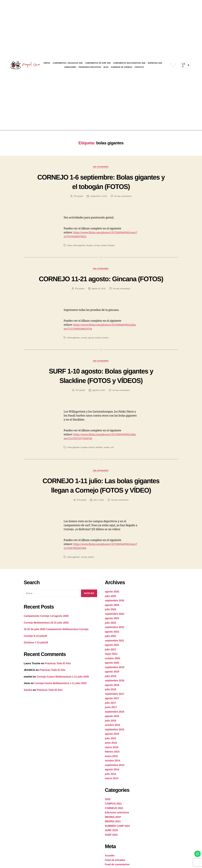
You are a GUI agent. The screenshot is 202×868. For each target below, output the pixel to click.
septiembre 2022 (115, 647)
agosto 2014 (112, 790)
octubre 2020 (113, 678)
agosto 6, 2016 (98, 401)
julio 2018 (111, 710)
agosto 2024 (112, 625)
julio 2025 (111, 616)
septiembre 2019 (115, 687)
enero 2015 (112, 776)
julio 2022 (111, 656)
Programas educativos (90, 67)
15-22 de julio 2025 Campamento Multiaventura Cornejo (58, 649)
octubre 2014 (113, 781)
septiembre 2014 (115, 785)
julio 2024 (111, 630)
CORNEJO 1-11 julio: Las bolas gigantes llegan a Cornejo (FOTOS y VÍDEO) (101, 501)
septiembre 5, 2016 (98, 196)
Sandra (28, 710)
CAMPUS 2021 (114, 824)
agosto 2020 (112, 683)
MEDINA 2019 (113, 837)
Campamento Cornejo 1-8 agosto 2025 (48, 636)
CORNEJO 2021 (115, 828)
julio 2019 (111, 696)
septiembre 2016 (115, 732)
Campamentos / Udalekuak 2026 (68, 63)
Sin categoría (101, 167)
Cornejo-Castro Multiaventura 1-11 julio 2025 (65, 697)
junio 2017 (111, 727)
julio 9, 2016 (98, 520)
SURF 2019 (112, 850)
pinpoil (80, 196)
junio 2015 (111, 763)
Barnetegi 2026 (155, 63)
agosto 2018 (112, 705)
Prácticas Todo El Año (59, 683)
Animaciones (70, 67)
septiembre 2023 (115, 634)
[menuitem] (186, 65)
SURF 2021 (112, 855)
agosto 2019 (112, 692)
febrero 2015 (113, 772)
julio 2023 (111, 643)
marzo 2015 (112, 767)
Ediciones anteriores (118, 833)
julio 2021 (111, 670)
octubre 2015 (113, 745)
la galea (85, 458)
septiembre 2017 (115, 714)
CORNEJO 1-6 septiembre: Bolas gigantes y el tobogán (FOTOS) (101, 182)
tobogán (112, 246)
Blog (106, 67)
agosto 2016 (112, 736)
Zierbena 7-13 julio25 (37, 663)
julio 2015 (111, 759)
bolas (70, 246)
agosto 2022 (112, 652)
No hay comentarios (123, 196)
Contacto (139, 67)
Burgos (90, 246)
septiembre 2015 (115, 750)
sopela (108, 458)
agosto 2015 (112, 754)
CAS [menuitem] (183, 65)
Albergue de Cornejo (121, 67)
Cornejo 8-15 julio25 (36, 656)
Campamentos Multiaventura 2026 (129, 63)
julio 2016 (111, 741)
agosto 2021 (112, 665)
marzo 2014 (112, 798)
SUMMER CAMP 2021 (118, 846)
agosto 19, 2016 (98, 299)
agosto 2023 (112, 638)
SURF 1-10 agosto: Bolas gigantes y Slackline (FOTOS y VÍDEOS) (101, 386)
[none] (186, 65)
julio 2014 (111, 794)
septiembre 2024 (115, 621)
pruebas (106, 348)
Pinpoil (47, 63)
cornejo (98, 246)
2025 (108, 819)
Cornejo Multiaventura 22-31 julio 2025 (48, 643)
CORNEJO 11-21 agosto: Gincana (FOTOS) (101, 284)
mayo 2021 (112, 674)
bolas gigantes (79, 246)
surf (113, 458)
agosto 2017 (112, 718)
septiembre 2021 (115, 661)
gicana (92, 348)
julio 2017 (111, 723)
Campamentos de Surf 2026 (98, 63)
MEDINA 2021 (113, 842)
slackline (100, 458)
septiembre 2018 (115, 701)
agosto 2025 (112, 612)
